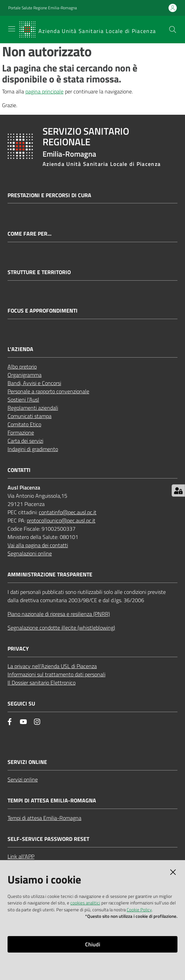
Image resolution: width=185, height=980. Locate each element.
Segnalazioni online (30, 553)
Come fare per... (30, 234)
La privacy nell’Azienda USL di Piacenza (52, 666)
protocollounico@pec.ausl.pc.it (61, 520)
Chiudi (93, 944)
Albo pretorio (22, 367)
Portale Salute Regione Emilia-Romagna (43, 8)
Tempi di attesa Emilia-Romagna (44, 818)
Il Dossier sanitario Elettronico (42, 683)
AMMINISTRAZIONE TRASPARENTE (50, 575)
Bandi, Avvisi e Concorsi (34, 383)
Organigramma (25, 375)
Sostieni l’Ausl (23, 399)
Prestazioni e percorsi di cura (49, 195)
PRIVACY (18, 649)
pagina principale (44, 91)
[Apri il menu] (12, 29)
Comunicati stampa (30, 416)
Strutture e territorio (39, 272)
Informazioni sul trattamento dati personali (56, 674)
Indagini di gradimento (33, 449)
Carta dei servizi (25, 441)
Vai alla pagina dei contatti (38, 545)
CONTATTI (19, 470)
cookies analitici (85, 903)
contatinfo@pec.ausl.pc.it (68, 512)
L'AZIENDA (20, 349)
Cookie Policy (139, 910)
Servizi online (23, 779)
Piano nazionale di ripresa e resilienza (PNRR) (59, 614)
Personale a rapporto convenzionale (48, 391)
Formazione (21, 432)
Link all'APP (21, 856)
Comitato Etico (24, 424)
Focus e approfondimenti (43, 311)
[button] (173, 30)
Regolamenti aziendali (33, 408)
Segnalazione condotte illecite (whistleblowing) (61, 628)
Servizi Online (27, 762)
